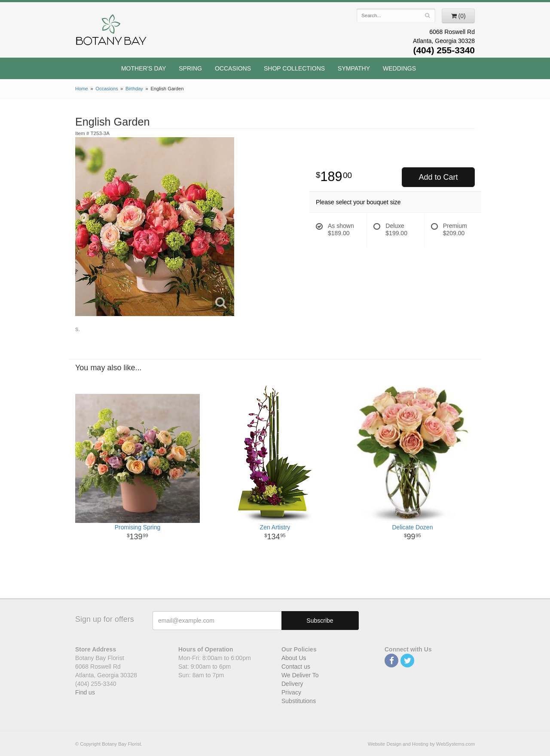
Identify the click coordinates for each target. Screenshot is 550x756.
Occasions (233, 68)
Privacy (291, 692)
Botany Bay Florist (112, 32)
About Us (294, 658)
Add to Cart (438, 177)
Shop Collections (294, 68)
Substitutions (299, 701)
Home (82, 89)
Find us (85, 692)
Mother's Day (144, 68)
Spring (190, 68)
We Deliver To (300, 675)
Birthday (134, 89)
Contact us (296, 667)
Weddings (399, 68)
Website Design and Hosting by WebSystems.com (421, 744)
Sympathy (354, 68)
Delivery (292, 684)
